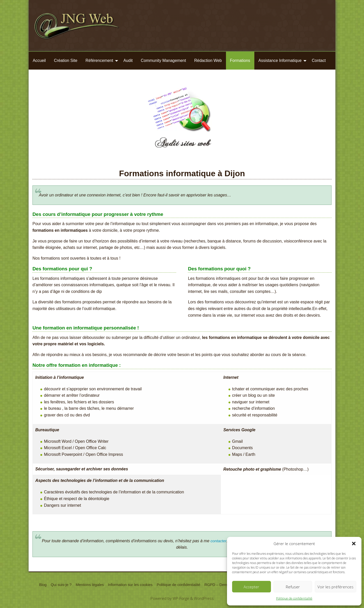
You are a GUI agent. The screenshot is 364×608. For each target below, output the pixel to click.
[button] (354, 544)
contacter (218, 541)
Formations (240, 60)
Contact (319, 60)
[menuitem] (39, 61)
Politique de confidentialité (294, 598)
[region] (182, 122)
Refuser (293, 587)
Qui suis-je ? (57, 585)
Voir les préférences (335, 587)
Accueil (39, 60)
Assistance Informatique (280, 60)
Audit (128, 60)
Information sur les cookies (128, 585)
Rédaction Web (208, 60)
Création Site (66, 60)
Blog (38, 585)
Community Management (163, 60)
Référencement (99, 60)
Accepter (251, 587)
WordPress (204, 599)
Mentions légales (87, 585)
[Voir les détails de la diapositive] (182, 122)
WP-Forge (181, 599)
